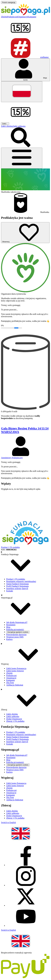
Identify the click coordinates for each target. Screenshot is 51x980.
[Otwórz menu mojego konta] (25, 70)
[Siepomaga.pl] (25, 14)
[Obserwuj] (25, 233)
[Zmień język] (22, 92)
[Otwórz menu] (22, 158)
